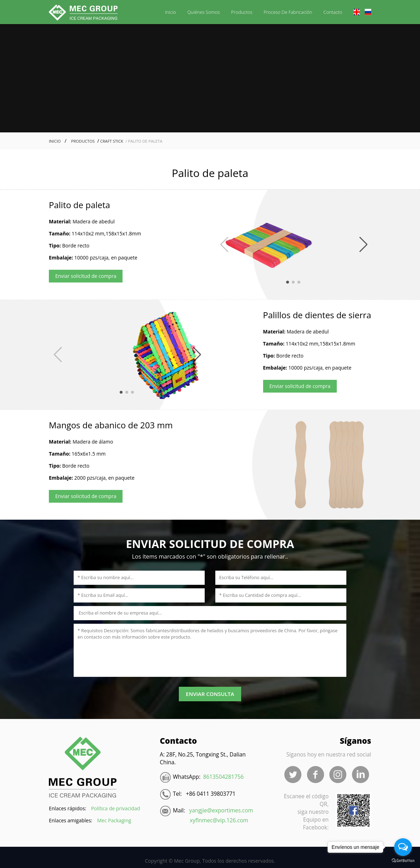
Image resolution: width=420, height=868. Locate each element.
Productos (242, 12)
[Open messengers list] (403, 847)
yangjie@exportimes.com (221, 810)
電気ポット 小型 (87, 850)
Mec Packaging (114, 820)
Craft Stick (111, 141)
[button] (224, 245)
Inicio (171, 12)
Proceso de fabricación (288, 12)
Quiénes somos (204, 12)
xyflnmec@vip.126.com (219, 820)
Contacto (333, 12)
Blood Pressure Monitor (35, 850)
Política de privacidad (115, 808)
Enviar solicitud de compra (86, 276)
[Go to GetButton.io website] (403, 861)
